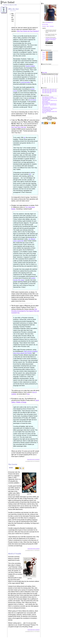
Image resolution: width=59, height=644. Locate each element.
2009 (53, 89)
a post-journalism (25, 82)
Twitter (48, 26)
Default (44, 52)
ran (25, 137)
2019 (48, 92)
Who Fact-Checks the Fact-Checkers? (28, 31)
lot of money (33, 100)
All (43, 60)
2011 (43, 91)
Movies (44, 56)
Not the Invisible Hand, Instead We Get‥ (49, 104)
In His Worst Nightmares (47, 111)
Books (44, 54)
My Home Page (45, 24)
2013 (48, 91)
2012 (46, 91)
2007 (48, 89)
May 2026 (45, 73)
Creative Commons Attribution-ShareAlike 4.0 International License (51, 40)
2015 (53, 91)
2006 (46, 89)
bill (30, 174)
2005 (43, 89)
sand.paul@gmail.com (49, 22)
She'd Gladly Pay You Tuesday (48, 97)
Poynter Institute (30, 66)
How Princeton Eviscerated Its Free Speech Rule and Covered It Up (25, 311)
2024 (46, 93)
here (28, 394)
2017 (43, 92)
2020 (51, 92)
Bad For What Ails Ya (46, 103)
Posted (33, 460)
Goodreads (52, 26)
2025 (48, 93)
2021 (53, 92)
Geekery (44, 58)
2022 (55, 92)
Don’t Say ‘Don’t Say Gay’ (19, 127)
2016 (55, 91)
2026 (51, 93)
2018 (46, 92)
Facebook (44, 26)
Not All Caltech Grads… (47, 107)
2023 (43, 93)
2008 (51, 89)
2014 (51, 91)
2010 (55, 89)
